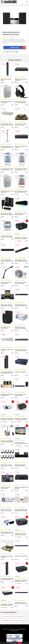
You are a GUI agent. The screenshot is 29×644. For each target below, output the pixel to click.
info (12, 82)
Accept (20, 643)
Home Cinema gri (7, 617)
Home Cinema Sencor (8, 620)
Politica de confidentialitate (19, 629)
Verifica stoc (18, 47)
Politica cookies (14, 631)
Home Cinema (18, 620)
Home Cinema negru (18, 617)
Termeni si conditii (7, 629)
